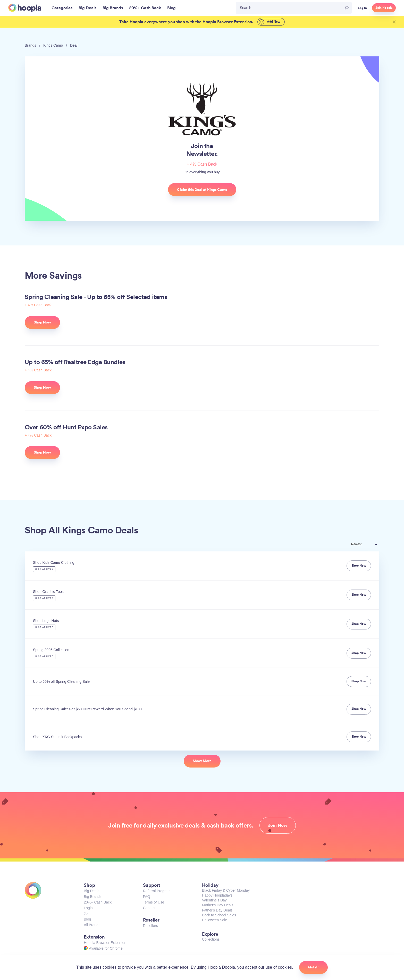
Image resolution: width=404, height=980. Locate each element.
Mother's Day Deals (218, 905)
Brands (30, 45)
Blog (87, 919)
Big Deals (91, 891)
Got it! (313, 967)
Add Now (270, 22)
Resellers (150, 926)
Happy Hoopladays (217, 895)
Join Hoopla (384, 8)
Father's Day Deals (217, 910)
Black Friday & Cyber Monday (226, 890)
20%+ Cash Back (98, 902)
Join (87, 914)
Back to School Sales (219, 915)
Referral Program (157, 891)
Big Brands (92, 897)
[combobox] (368, 545)
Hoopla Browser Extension (105, 943)
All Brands (92, 925)
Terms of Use (154, 902)
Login (88, 908)
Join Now (278, 825)
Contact (149, 908)
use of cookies (279, 967)
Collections (211, 939)
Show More (202, 761)
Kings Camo (53, 45)
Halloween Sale (214, 920)
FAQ (147, 897)
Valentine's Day (214, 900)
